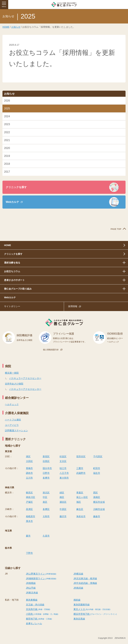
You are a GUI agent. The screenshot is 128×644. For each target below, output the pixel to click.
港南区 (97, 497)
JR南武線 (78, 588)
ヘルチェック (12, 404)
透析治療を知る (12, 263)
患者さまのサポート (14, 280)
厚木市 (29, 521)
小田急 (42, 614)
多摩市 (46, 478)
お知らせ (16, 27)
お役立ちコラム (12, 271)
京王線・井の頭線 (35, 605)
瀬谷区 (63, 502)
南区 (62, 497)
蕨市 (28, 536)
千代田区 (98, 456)
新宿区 (46, 456)
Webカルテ (12, 202)
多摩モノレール (34, 623)
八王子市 (64, 473)
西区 (96, 493)
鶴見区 (29, 493)
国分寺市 (47, 468)
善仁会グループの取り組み (18, 289)
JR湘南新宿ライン (41, 578)
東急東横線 (32, 600)
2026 (7, 101)
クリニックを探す (16, 187)
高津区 (29, 509)
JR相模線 (31, 583)
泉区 (45, 502)
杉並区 (63, 456)
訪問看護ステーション (16, 430)
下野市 (29, 553)
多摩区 (46, 509)
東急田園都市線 (82, 605)
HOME (6, 27)
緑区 (62, 493)
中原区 (63, 509)
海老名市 (81, 516)
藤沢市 (63, 516)
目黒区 (46, 461)
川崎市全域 (99, 509)
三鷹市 (80, 468)
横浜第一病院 (12, 373)
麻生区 (80, 509)
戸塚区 (29, 502)
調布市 (29, 473)
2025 (7, 108)
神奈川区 (31, 497)
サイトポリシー (12, 306)
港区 (28, 456)
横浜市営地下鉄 (95, 614)
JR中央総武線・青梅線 (85, 583)
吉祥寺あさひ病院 (14, 384)
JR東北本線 (32, 593)
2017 (7, 172)
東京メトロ (92, 609)
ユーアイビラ (12, 425)
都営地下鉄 (39, 619)
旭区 (79, 502)
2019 (7, 156)
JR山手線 (31, 588)
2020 (7, 148)
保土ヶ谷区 (82, 497)
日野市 (46, 473)
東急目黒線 (79, 619)
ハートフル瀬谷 (13, 420)
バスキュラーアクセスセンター (25, 378)
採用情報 (73, 306)
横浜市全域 (99, 502)
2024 (7, 116)
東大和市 (64, 478)
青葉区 (80, 493)
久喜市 (46, 536)
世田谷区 (81, 456)
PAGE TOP (116, 229)
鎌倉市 (97, 516)
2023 (7, 124)
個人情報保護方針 (51, 350)
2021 (7, 140)
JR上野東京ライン (41, 574)
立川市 (29, 478)
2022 (7, 132)
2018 (7, 164)
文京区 (63, 461)
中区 (45, 497)
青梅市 (29, 468)
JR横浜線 (78, 574)
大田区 (29, 461)
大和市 (46, 516)
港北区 (46, 493)
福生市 (97, 473)
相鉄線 (77, 600)
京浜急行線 (38, 609)
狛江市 (63, 468)
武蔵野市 (81, 473)
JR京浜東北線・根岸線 (85, 578)
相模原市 (31, 516)
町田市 (97, 468)
